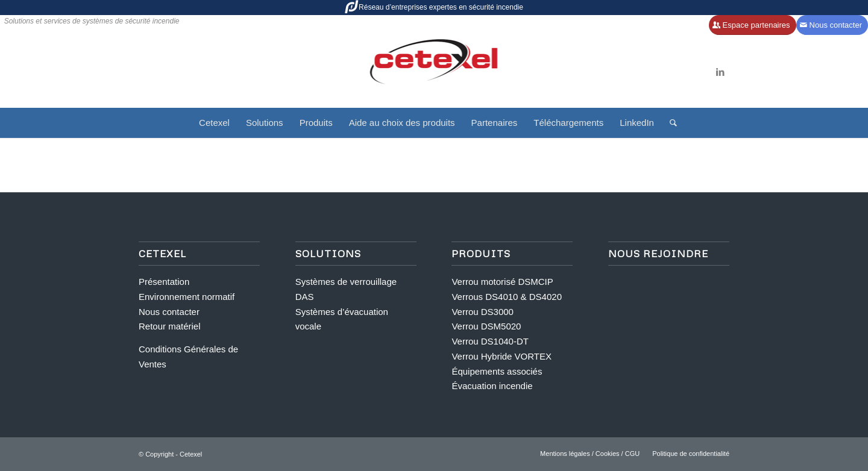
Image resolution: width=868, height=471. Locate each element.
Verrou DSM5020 (486, 326)
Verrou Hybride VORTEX (502, 356)
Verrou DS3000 (483, 312)
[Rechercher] (669, 123)
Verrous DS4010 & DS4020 (507, 297)
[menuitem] (214, 123)
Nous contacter (169, 312)
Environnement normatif (187, 297)
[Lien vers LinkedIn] (720, 72)
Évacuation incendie (492, 386)
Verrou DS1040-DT (490, 341)
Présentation (164, 282)
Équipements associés (497, 371)
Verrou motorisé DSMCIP (502, 282)
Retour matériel (170, 326)
